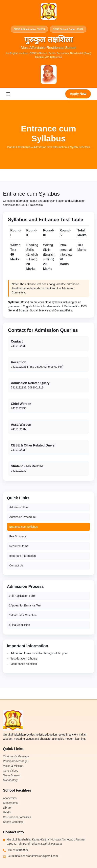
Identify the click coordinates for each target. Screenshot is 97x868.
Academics (10, 798)
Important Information (23, 556)
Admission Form (19, 507)
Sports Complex (13, 822)
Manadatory (10, 780)
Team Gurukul (12, 775)
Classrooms (10, 803)
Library (7, 808)
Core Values (11, 771)
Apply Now (78, 94)
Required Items (19, 546)
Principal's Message (15, 761)
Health (7, 812)
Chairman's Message (16, 756)
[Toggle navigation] (8, 94)
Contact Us (16, 565)
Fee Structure (18, 536)
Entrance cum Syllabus (24, 527)
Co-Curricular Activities (17, 817)
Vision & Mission (13, 766)
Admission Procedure (23, 517)
